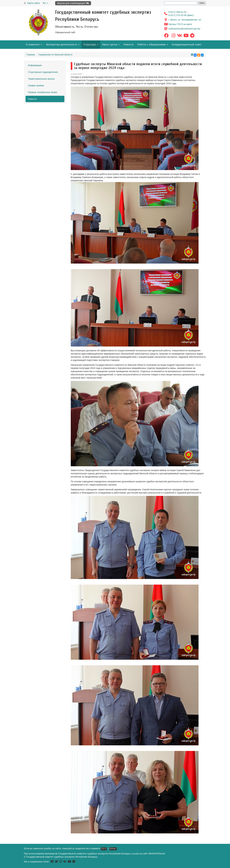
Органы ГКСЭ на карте (180, 24)
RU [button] (46, 3)
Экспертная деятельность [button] (63, 44)
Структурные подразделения (43, 72)
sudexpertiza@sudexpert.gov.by (184, 29)
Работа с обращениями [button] (153, 44)
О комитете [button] (34, 44)
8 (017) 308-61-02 (178, 12)
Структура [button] (91, 44)
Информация (35, 65)
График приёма (36, 86)
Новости (128, 44)
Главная (31, 55)
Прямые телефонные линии (42, 92)
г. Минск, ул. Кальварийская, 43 (185, 20)
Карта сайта (34, 3)
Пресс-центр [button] (111, 44)
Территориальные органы (41, 79)
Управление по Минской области (55, 55)
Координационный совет (187, 44)
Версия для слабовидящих (73, 3)
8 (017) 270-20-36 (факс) (181, 15)
